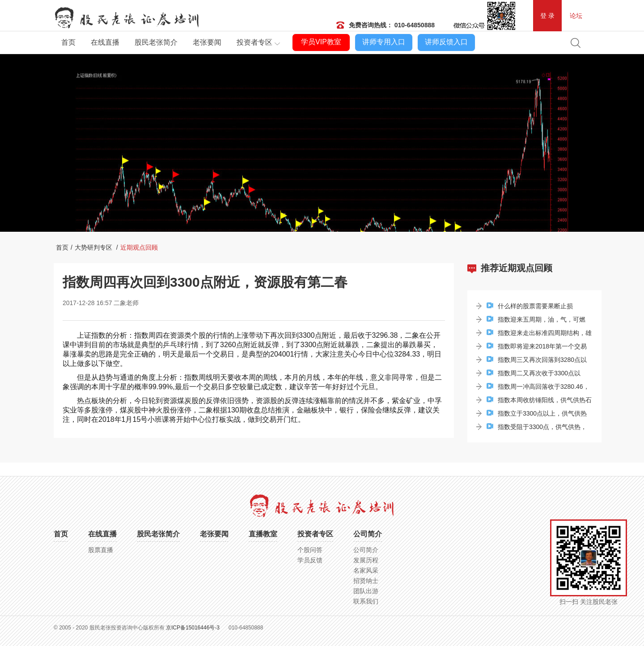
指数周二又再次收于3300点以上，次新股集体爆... (534, 375)
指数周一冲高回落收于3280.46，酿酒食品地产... (538, 388)
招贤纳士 (366, 581)
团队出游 (366, 591)
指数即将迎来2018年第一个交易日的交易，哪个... (537, 348)
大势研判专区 (93, 247)
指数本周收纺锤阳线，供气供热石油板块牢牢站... (539, 402)
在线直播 (105, 42)
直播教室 (263, 534)
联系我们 (366, 601)
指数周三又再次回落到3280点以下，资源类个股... (537, 361)
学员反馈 (310, 560)
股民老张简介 (156, 42)
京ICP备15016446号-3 (193, 628)
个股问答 (310, 550)
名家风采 (366, 570)
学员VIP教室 (321, 42)
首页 (68, 42)
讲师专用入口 (384, 42)
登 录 (547, 16)
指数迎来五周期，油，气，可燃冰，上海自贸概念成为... (536, 321)
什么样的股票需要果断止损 (530, 306)
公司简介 (368, 534)
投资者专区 (254, 42)
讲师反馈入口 (446, 42)
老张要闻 (207, 42)
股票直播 (101, 550)
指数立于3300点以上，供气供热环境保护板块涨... (537, 415)
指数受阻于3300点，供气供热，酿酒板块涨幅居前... (537, 428)
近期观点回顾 (139, 247)
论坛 (576, 16)
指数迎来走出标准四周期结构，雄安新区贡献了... (539, 334)
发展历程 (366, 560)
